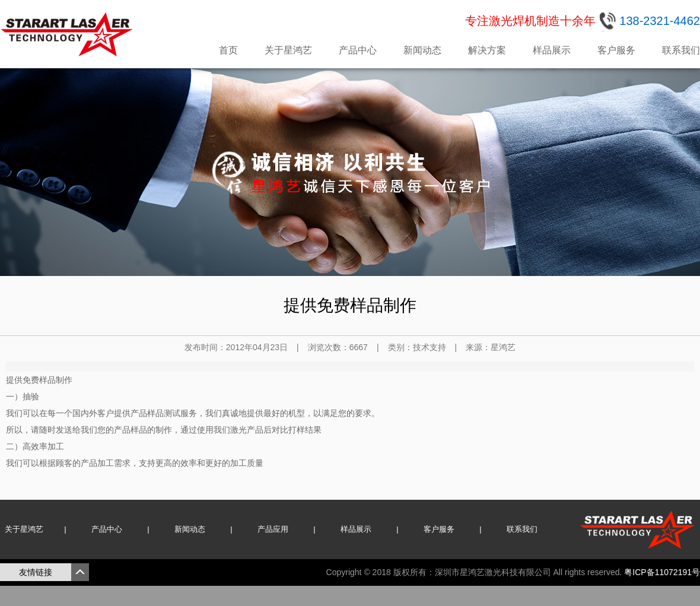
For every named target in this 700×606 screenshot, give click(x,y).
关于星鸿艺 (288, 50)
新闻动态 (422, 50)
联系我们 (681, 50)
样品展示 (552, 50)
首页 (228, 50)
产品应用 (273, 529)
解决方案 (487, 50)
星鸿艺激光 (68, 34)
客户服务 (616, 50)
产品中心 (358, 50)
